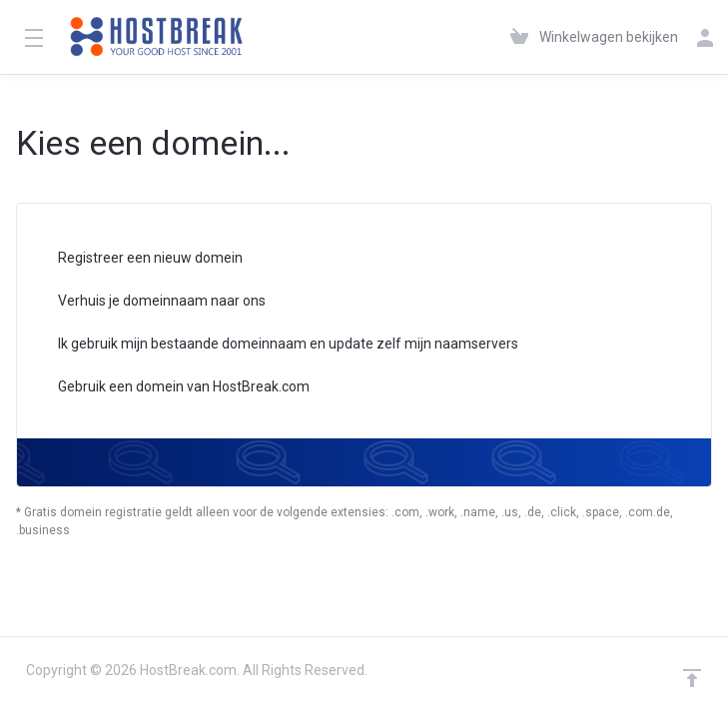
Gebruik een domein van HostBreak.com (171, 388)
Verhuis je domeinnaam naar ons (149, 302)
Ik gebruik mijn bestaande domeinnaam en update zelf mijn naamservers (275, 345)
